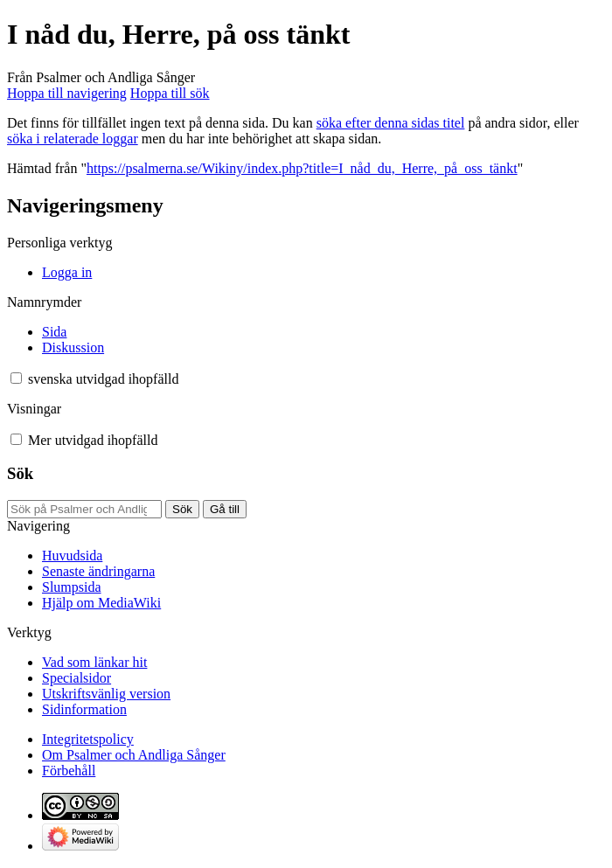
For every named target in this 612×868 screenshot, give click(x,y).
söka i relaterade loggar (73, 139)
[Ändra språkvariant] (103, 379)
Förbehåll (69, 771)
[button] (16, 378)
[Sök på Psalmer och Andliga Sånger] (84, 509)
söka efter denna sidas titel (391, 123)
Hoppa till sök (170, 93)
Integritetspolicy (88, 739)
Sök (20, 473)
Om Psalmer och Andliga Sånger (134, 755)
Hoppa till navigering (67, 93)
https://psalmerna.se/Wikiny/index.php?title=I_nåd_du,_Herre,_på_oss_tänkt (302, 168)
